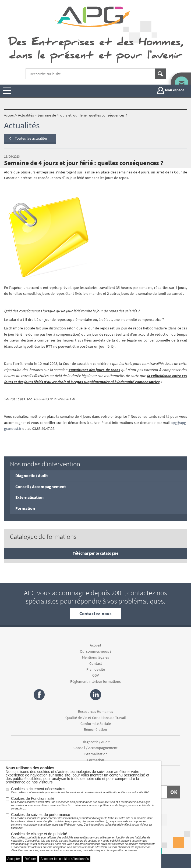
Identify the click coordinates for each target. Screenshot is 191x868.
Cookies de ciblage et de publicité (83, 842)
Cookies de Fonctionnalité (83, 803)
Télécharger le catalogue (95, 553)
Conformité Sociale (96, 724)
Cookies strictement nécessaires (81, 790)
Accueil (95, 645)
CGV (95, 675)
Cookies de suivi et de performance (83, 821)
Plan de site (96, 669)
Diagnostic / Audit (32, 475)
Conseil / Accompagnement (41, 486)
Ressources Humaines (95, 711)
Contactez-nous (95, 613)
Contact (96, 663)
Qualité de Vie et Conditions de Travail (96, 718)
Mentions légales (95, 657)
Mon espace (171, 90)
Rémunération (95, 729)
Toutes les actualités (31, 138)
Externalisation (29, 497)
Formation (25, 508)
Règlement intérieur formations (95, 681)
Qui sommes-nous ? (96, 651)
